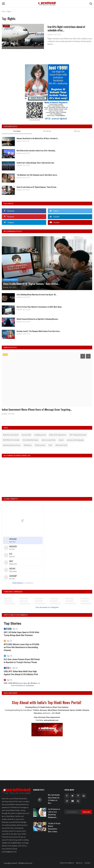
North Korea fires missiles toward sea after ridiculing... (36, 150)
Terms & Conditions (67, 863)
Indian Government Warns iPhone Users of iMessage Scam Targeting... (37, 409)
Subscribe (87, 812)
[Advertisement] (47, 757)
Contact (87, 863)
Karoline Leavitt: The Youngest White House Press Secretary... (39, 331)
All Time (77, 131)
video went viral (61, 445)
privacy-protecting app (75, 440)
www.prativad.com (51, 720)
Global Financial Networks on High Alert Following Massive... (38, 319)
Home (4, 11)
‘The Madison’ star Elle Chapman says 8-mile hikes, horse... (37, 175)
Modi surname (40, 445)
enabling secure (40, 435)
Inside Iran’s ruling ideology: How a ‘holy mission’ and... (36, 163)
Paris (50, 445)
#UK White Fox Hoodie (11, 440)
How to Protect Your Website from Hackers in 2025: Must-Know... (40, 307)
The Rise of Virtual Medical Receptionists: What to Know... (54, 827)
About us (79, 863)
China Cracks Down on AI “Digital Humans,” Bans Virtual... (37, 187)
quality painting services (12, 445)
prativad (50, 35)
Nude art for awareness (58, 435)
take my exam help (49, 440)
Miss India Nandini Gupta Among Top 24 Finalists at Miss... (54, 799)
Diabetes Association (11, 435)
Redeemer (28, 445)
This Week (17, 131)
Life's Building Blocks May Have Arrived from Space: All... (37, 294)
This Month (47, 131)
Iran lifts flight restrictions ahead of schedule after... (66, 29)
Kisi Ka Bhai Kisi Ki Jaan (31, 440)
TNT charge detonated (78, 435)
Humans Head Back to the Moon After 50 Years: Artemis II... (38, 138)
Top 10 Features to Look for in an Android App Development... (54, 813)
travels (61, 440)
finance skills (26, 435)
